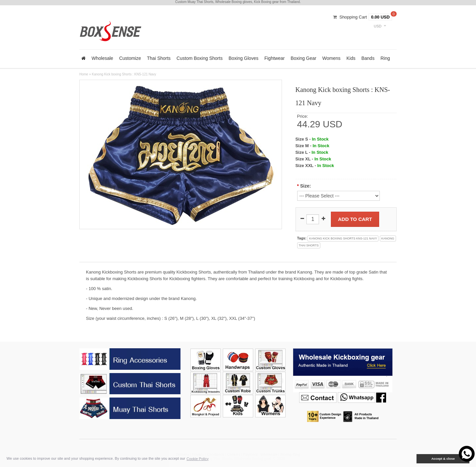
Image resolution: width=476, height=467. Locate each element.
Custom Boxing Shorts (199, 58)
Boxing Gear (303, 58)
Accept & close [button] (443, 459)
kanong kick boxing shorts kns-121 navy (343, 238)
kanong (388, 238)
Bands (368, 58)
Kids (351, 58)
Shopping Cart (353, 17)
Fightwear (275, 58)
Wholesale (102, 58)
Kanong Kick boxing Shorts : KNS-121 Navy (124, 74)
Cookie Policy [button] (198, 459)
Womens (331, 58)
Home (84, 74)
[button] (412, 459)
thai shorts (309, 245)
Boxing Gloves (243, 58)
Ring (385, 58)
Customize (130, 58)
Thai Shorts (159, 58)
